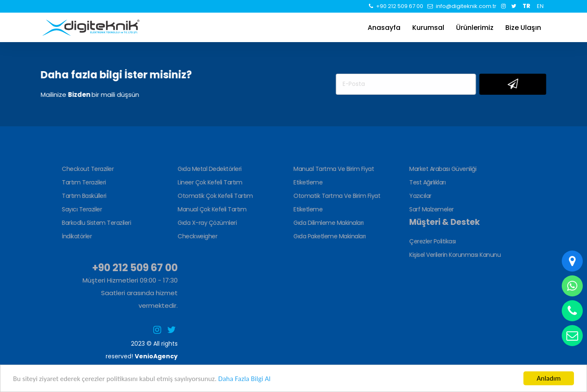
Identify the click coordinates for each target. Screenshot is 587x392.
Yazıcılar (420, 196)
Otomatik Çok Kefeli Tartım (214, 196)
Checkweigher (197, 236)
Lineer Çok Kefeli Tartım (209, 182)
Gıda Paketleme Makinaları (329, 236)
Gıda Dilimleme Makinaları (328, 223)
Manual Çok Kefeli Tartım (211, 209)
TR (526, 6)
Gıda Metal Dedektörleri (209, 169)
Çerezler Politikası (432, 241)
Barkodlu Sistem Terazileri (96, 223)
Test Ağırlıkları (427, 182)
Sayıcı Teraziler (81, 209)
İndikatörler (76, 236)
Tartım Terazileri (83, 182)
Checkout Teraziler (87, 169)
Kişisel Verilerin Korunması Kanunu (454, 255)
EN (540, 6)
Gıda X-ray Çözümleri (206, 223)
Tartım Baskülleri (83, 196)
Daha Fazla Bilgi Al (244, 379)
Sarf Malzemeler (431, 209)
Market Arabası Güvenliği (442, 169)
